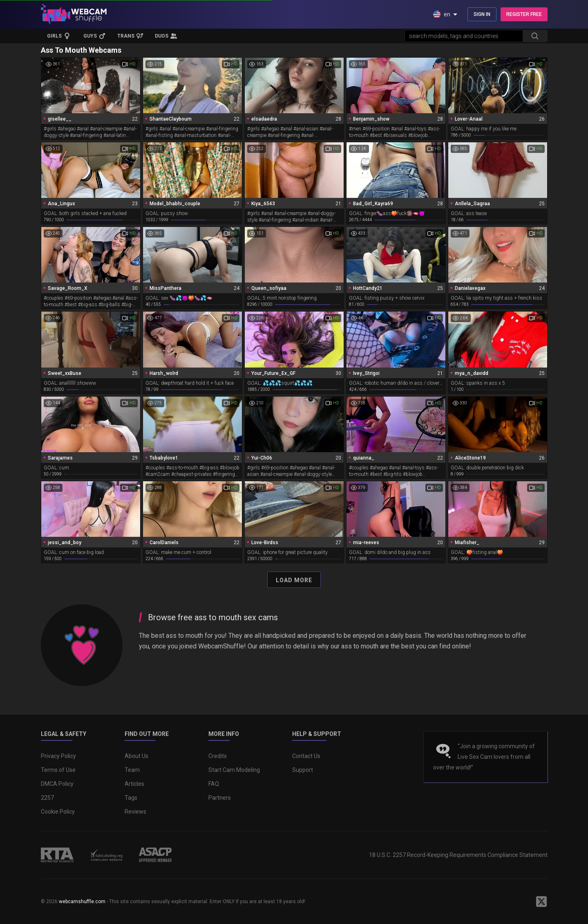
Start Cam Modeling (234, 770)
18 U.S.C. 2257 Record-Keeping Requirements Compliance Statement (458, 855)
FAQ (214, 784)
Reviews (135, 812)
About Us (136, 756)
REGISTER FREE (524, 14)
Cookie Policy (58, 812)
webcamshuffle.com (82, 902)
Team (132, 770)
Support (303, 770)
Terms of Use (58, 770)
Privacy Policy (58, 756)
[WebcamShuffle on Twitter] (541, 902)
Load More (294, 580)
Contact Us (306, 756)
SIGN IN (482, 14)
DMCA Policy (57, 784)
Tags (131, 798)
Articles (134, 784)
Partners (220, 798)
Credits (218, 756)
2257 (47, 798)
